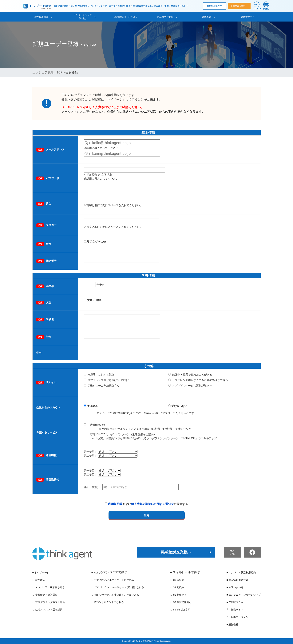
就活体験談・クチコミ (126, 17)
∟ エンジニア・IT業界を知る (49, 587)
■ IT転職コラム (235, 602)
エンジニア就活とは (63, 6)
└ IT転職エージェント (239, 617)
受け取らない (179, 406)
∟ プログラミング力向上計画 (49, 602)
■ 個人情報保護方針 (237, 580)
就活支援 (206, 17)
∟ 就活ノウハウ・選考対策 (48, 610)
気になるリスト (178, 6)
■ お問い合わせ (235, 587)
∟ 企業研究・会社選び (45, 595)
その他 (101, 242)
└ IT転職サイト (235, 610)
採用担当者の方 (214, 6)
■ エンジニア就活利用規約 (241, 572)
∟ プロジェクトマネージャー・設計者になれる (118, 587)
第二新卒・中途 (161, 6)
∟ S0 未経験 (177, 580)
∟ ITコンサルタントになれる (108, 602)
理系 (99, 300)
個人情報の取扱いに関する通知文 (152, 504)
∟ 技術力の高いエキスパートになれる (113, 580)
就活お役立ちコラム (142, 6)
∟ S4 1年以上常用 (180, 610)
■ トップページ (41, 572)
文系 (90, 300)
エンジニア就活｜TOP (47, 72)
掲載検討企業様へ (176, 552)
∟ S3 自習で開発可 (181, 602)
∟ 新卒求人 (39, 580)
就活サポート (248, 17)
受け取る (92, 406)
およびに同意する (146, 504)
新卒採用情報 (81, 6)
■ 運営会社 (232, 624)
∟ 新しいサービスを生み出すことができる (115, 595)
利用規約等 (115, 504)
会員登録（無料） (239, 6)
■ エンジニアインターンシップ (244, 595)
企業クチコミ (124, 6)
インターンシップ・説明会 (103, 6)
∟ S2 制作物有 (178, 595)
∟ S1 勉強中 (177, 587)
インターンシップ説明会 (83, 17)
